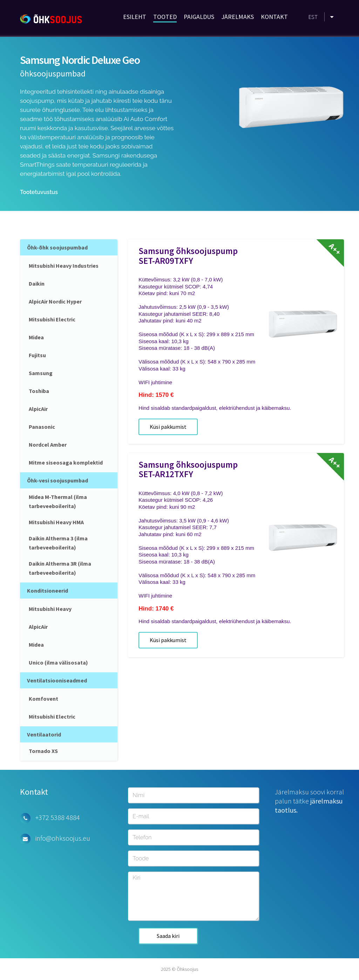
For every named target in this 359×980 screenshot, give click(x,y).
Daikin (37, 284)
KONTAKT (274, 17)
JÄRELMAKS (238, 17)
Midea (36, 337)
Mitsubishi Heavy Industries (64, 266)
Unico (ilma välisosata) (58, 662)
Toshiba (39, 391)
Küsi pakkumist (168, 427)
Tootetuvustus (39, 192)
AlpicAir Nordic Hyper (55, 301)
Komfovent (43, 699)
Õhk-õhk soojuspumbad (57, 247)
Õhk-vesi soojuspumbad (57, 480)
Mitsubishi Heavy (50, 609)
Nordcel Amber (48, 445)
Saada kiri (168, 936)
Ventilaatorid (44, 734)
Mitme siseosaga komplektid (66, 462)
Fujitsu (37, 355)
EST (313, 17)
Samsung (41, 373)
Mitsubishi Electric (52, 319)
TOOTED (165, 17)
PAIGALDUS (199, 17)
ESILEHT (135, 17)
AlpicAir (38, 409)
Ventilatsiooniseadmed (57, 680)
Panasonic (42, 427)
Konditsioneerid (48, 591)
